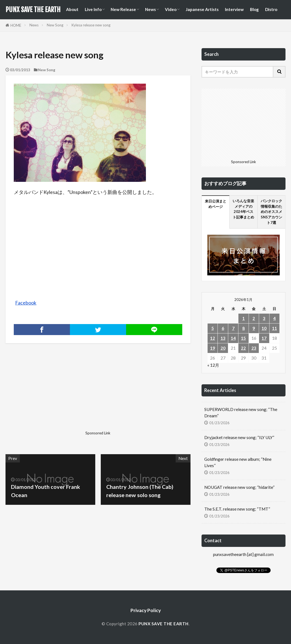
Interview (234, 9)
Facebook (26, 303)
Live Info (93, 9)
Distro (271, 9)
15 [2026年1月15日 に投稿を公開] (243, 338)
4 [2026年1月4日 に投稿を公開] (274, 318)
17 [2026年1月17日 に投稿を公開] (264, 338)
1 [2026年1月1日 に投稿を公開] (244, 318)
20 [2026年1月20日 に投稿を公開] (223, 348)
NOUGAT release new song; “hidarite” (239, 487)
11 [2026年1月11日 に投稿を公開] (274, 328)
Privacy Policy (146, 610)
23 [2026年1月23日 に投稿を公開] (254, 348)
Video (171, 9)
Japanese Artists (202, 9)
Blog (254, 9)
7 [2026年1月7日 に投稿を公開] (233, 328)
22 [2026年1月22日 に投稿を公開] (243, 348)
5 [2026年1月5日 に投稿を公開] (213, 328)
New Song (55, 25)
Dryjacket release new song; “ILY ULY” (239, 437)
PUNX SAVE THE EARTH (33, 10)
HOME (16, 25)
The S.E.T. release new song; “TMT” (237, 509)
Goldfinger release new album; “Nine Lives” (238, 462)
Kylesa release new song (91, 25)
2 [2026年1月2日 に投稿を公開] (254, 318)
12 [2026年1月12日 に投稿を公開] (213, 338)
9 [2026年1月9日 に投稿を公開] (254, 328)
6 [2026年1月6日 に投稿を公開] (223, 328)
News (150, 9)
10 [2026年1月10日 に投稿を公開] (264, 328)
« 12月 (213, 365)
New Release (123, 9)
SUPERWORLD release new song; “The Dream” (241, 413)
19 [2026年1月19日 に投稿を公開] (213, 348)
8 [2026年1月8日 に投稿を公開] (244, 328)
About (72, 9)
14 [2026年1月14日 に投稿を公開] (233, 338)
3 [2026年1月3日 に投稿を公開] (264, 318)
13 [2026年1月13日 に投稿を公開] (223, 338)
